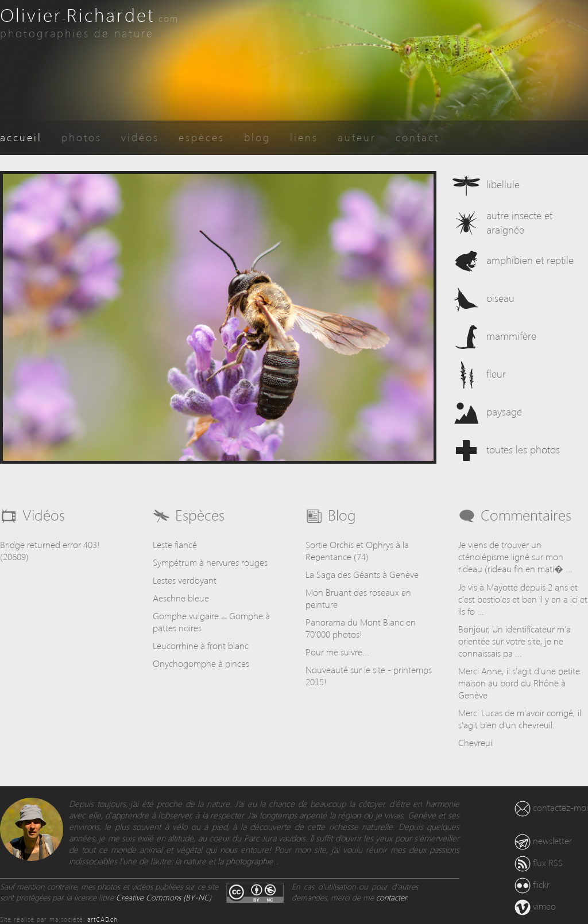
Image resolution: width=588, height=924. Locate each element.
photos (82, 137)
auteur (357, 137)
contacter (392, 897)
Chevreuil (476, 742)
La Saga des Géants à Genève (362, 574)
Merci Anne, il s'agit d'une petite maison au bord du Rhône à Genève (519, 683)
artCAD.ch (102, 919)
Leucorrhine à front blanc (201, 645)
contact (417, 137)
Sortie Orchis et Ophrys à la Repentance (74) (357, 550)
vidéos (140, 137)
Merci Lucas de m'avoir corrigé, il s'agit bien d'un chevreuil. (520, 719)
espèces (202, 137)
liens (304, 137)
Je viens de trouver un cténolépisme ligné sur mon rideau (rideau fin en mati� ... (515, 556)
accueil (21, 137)
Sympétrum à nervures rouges (210, 562)
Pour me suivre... (337, 652)
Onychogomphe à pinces (201, 663)
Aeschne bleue (181, 598)
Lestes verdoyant (185, 580)
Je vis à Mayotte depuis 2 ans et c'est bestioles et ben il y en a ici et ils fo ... (523, 599)
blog (257, 137)
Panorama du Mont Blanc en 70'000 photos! (361, 628)
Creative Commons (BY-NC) (164, 897)
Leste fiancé (175, 544)
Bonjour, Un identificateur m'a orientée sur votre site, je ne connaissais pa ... (514, 641)
